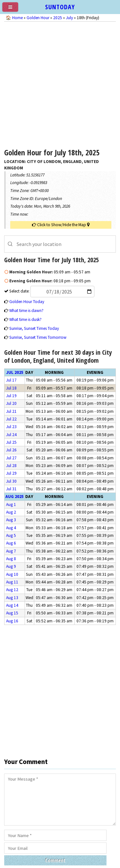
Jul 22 (11, 419)
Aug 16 (12, 621)
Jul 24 (11, 435)
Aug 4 (11, 528)
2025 (58, 18)
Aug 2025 (15, 497)
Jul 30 (11, 481)
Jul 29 (11, 473)
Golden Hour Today (27, 302)
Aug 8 (11, 559)
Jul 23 (11, 427)
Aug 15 (12, 613)
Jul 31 (11, 489)
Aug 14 (12, 605)
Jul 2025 (15, 372)
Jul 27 (11, 458)
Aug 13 (12, 598)
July (69, 18)
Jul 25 (11, 442)
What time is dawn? (26, 311)
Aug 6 (11, 543)
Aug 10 (12, 574)
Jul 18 (11, 388)
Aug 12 (12, 590)
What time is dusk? (25, 319)
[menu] (13, 10)
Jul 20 (11, 403)
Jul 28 (11, 466)
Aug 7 (11, 551)
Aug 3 (11, 520)
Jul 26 (11, 450)
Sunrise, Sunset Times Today (34, 328)
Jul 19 (11, 396)
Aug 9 (11, 566)
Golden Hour (38, 18)
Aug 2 (11, 512)
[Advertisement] (60, 83)
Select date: (51, 291)
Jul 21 (11, 411)
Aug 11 (12, 582)
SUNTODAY (60, 7)
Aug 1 (11, 504)
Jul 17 (11, 380)
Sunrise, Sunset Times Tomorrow (38, 337)
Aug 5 (11, 535)
